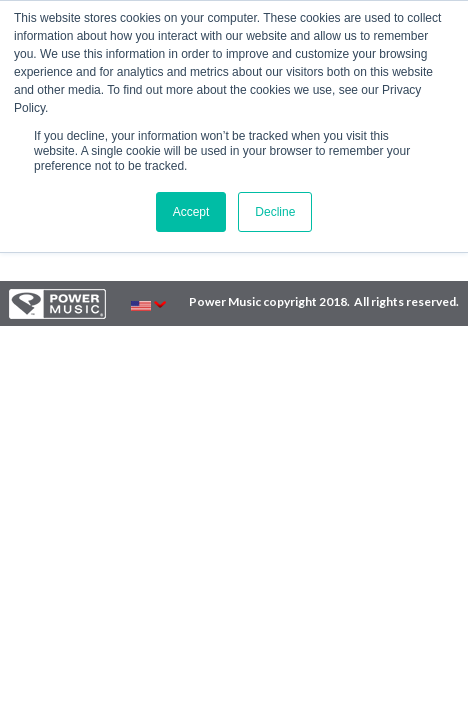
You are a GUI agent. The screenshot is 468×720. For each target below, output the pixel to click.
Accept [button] (191, 212)
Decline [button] (275, 212)
